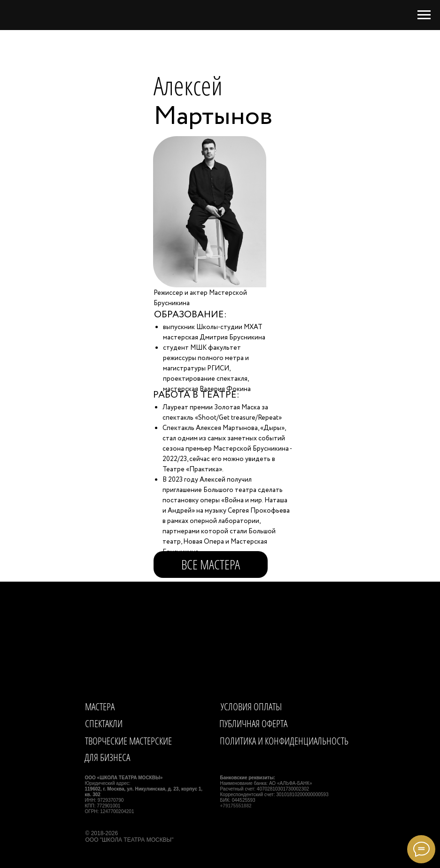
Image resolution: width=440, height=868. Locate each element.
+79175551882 (236, 806)
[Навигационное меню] (424, 15)
